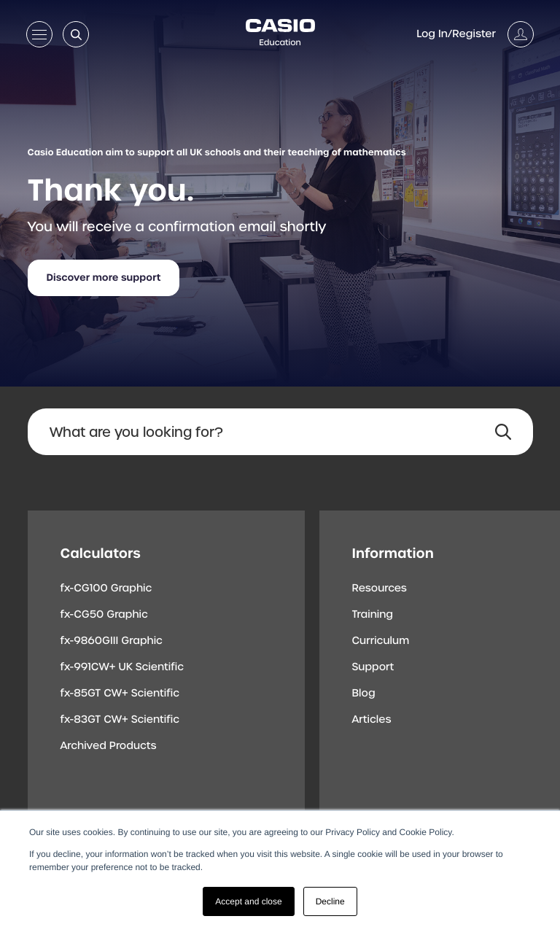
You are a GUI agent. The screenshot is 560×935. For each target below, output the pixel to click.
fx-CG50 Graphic (104, 615)
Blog (364, 694)
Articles (372, 720)
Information (393, 553)
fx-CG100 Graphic (106, 589)
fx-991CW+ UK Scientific (122, 667)
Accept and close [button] (248, 901)
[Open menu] (39, 37)
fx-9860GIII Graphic (112, 641)
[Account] (475, 34)
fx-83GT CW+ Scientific (120, 720)
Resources (380, 589)
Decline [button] (330, 901)
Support (373, 667)
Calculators (101, 553)
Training (373, 615)
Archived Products (109, 746)
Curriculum (381, 641)
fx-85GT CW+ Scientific (120, 694)
